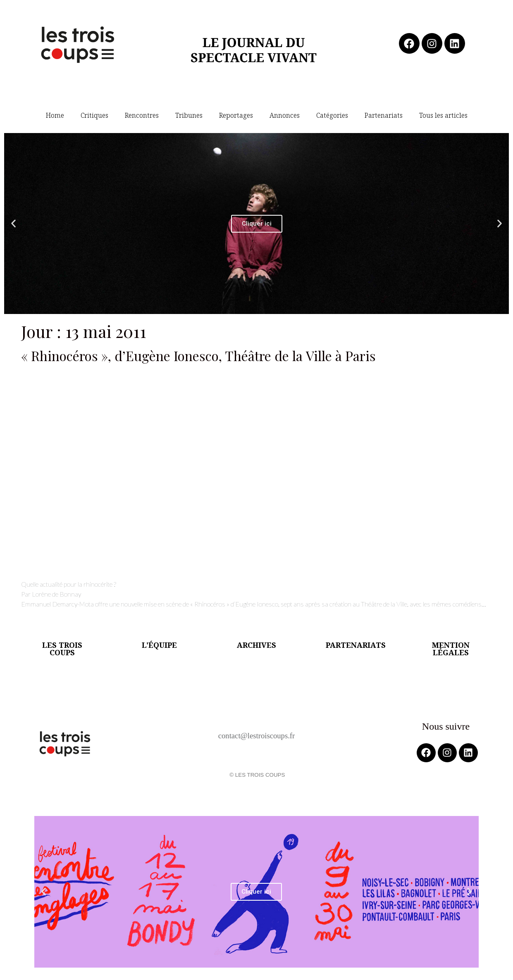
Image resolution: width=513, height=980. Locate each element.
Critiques (94, 115)
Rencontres (142, 115)
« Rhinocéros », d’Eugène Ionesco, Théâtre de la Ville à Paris (198, 356)
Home (55, 115)
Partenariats (384, 115)
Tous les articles (443, 115)
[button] (13, 224)
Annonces (285, 115)
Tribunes (189, 115)
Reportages (236, 115)
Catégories (332, 115)
